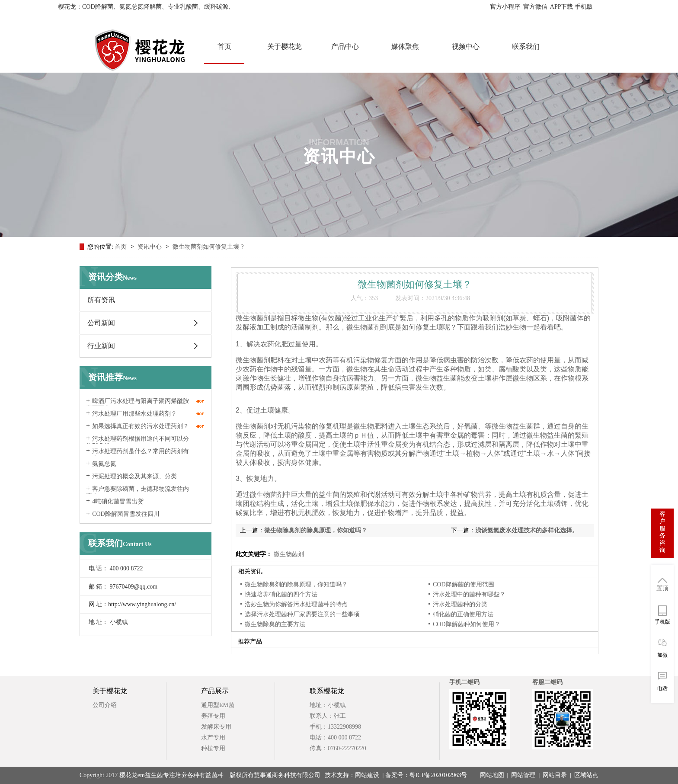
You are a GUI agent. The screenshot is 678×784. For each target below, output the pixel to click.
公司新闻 (101, 323)
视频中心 (466, 46)
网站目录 (555, 775)
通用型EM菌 (218, 705)
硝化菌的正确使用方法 (463, 614)
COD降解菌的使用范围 (464, 584)
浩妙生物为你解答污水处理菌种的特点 (296, 604)
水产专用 (213, 738)
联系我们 (526, 46)
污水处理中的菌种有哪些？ (469, 594)
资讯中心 (150, 247)
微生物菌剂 (288, 554)
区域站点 (586, 775)
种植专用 (213, 748)
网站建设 (367, 775)
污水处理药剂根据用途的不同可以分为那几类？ (138, 442)
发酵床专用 (216, 727)
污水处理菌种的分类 (460, 604)
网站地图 (608, 7)
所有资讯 (101, 300)
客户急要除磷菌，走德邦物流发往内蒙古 (138, 493)
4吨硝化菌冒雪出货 (118, 501)
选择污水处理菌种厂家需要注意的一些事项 (302, 614)
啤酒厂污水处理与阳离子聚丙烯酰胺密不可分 (138, 405)
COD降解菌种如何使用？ (467, 624)
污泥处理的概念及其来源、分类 (134, 476)
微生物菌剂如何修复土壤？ (209, 247)
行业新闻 (101, 346)
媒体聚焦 (405, 46)
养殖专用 (213, 716)
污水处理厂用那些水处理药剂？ (134, 414)
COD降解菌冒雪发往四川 (126, 514)
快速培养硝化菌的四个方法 (281, 594)
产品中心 (345, 46)
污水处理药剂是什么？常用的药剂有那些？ (138, 455)
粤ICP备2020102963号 (438, 775)
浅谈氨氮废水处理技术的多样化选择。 (527, 530)
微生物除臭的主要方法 (275, 624)
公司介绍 (105, 705)
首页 (224, 46)
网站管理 (523, 775)
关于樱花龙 (285, 46)
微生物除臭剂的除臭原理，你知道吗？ (316, 530)
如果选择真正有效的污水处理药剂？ (141, 426)
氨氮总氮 (104, 464)
